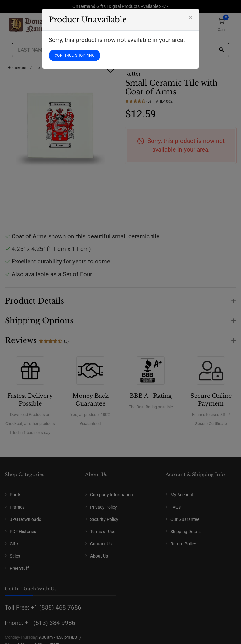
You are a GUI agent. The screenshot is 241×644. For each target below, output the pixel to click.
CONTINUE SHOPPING (75, 55)
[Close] (190, 17)
